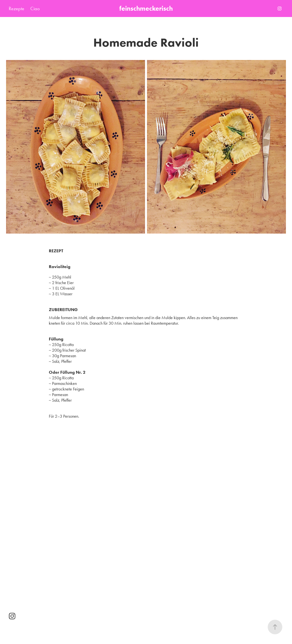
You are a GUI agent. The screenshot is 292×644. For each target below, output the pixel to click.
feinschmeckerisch (146, 8)
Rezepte (17, 8)
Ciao (35, 8)
